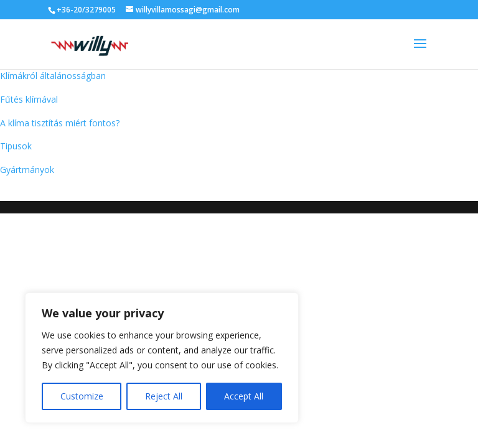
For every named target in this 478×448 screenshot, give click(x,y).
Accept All (244, 396)
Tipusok (16, 146)
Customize (82, 396)
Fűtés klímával (29, 99)
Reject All (164, 396)
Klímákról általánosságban (53, 76)
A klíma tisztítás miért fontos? (60, 123)
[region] (162, 358)
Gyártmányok (27, 170)
